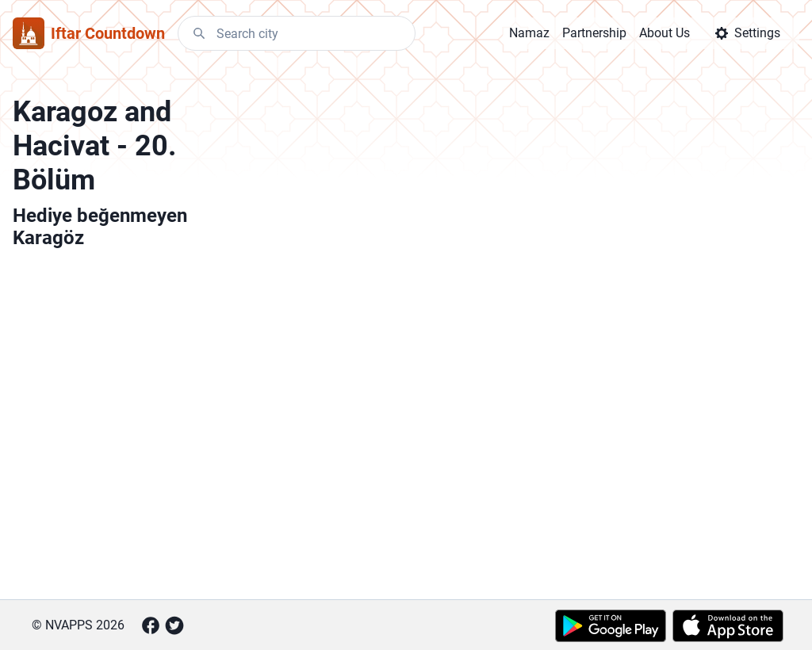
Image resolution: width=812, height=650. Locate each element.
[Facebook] (151, 625)
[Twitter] (174, 625)
